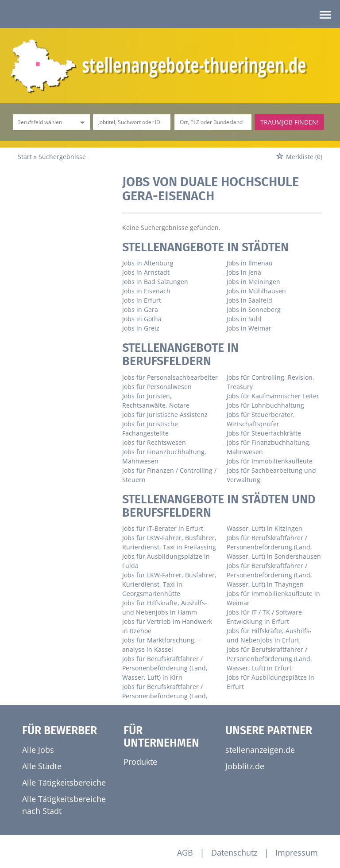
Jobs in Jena (244, 272)
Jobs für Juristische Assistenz (165, 415)
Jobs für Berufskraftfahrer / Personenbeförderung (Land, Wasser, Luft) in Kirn (165, 668)
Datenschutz (234, 852)
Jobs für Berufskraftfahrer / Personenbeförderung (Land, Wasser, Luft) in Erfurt (269, 659)
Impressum (297, 852)
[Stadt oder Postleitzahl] (213, 122)
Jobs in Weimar (249, 328)
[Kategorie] (42, 122)
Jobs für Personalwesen (157, 387)
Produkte (140, 762)
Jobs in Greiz (141, 328)
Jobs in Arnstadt (146, 272)
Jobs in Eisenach (146, 291)
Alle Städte (42, 766)
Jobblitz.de (245, 766)
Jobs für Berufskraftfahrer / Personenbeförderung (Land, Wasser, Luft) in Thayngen (269, 575)
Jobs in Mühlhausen (256, 291)
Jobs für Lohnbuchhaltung (265, 405)
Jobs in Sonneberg (254, 309)
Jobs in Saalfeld (249, 300)
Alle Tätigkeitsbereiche (64, 782)
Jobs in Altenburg (148, 263)
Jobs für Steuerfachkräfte (264, 433)
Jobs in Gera (140, 309)
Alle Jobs (38, 750)
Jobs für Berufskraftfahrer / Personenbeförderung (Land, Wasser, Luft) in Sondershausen (274, 547)
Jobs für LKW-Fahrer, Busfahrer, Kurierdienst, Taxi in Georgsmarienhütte (169, 584)
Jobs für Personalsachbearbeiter (170, 377)
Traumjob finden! (290, 122)
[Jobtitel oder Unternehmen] (131, 122)
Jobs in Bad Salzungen (155, 282)
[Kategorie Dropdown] (81, 122)
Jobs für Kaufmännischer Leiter (273, 396)
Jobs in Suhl (244, 319)
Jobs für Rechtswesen (154, 442)
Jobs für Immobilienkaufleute (270, 461)
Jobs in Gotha (142, 319)
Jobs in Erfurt (142, 300)
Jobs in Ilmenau (250, 263)
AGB (185, 852)
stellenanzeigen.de (260, 750)
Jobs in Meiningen (253, 282)
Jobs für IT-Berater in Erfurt (163, 528)
